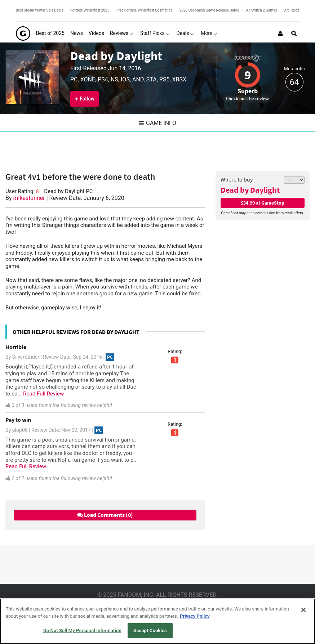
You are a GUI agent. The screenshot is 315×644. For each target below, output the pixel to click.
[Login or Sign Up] (280, 33)
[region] (157, 621)
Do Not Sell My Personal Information (82, 630)
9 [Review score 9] (248, 75)
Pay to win (18, 420)
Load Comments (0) (105, 515)
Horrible (16, 347)
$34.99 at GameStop (263, 203)
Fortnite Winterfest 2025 (90, 10)
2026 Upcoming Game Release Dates (209, 10)
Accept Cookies (150, 630)
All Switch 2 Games (262, 10)
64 (294, 82)
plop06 (20, 430)
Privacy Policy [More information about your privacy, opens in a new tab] (195, 616)
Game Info (157, 123)
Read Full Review (43, 394)
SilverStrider (26, 357)
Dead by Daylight (116, 56)
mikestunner (29, 198)
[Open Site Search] (294, 33)
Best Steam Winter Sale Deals (39, 10)
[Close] (303, 610)
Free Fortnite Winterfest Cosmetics (144, 10)
